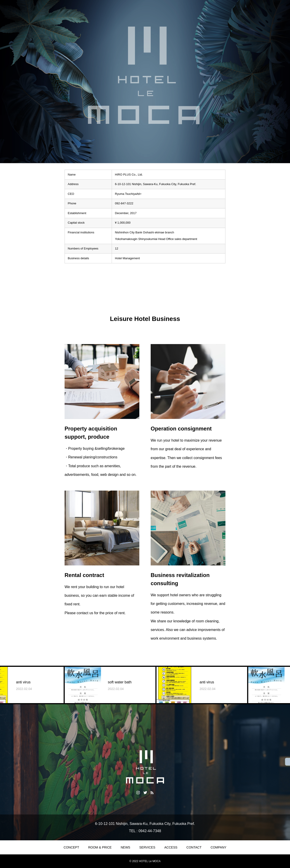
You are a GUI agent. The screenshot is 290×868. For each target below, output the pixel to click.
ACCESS (171, 847)
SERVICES (147, 847)
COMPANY (218, 847)
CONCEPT (71, 847)
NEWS (126, 847)
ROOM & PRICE (100, 847)
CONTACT (194, 847)
